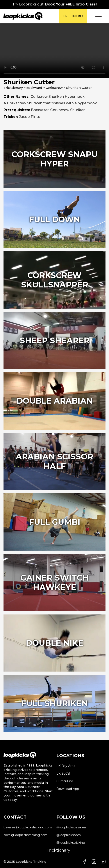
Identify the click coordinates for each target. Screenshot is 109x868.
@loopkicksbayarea (71, 827)
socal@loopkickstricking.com (26, 835)
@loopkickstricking (71, 843)
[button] (98, 15)
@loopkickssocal (69, 835)
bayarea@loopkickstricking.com (28, 827)
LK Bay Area (66, 766)
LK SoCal (63, 773)
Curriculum (65, 781)
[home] (31, 16)
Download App (68, 789)
